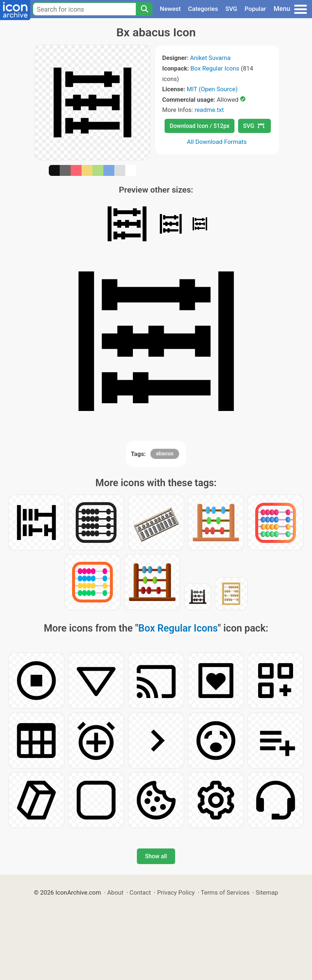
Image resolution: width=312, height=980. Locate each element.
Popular (255, 9)
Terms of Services (225, 892)
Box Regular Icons (215, 68)
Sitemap (267, 892)
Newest (170, 9)
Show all (156, 856)
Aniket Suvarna (210, 58)
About (115, 892)
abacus (165, 453)
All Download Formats (217, 142)
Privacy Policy (176, 892)
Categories (203, 9)
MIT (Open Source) (212, 89)
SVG (231, 9)
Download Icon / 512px (200, 126)
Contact (140, 892)
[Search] (144, 9)
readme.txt (209, 110)
